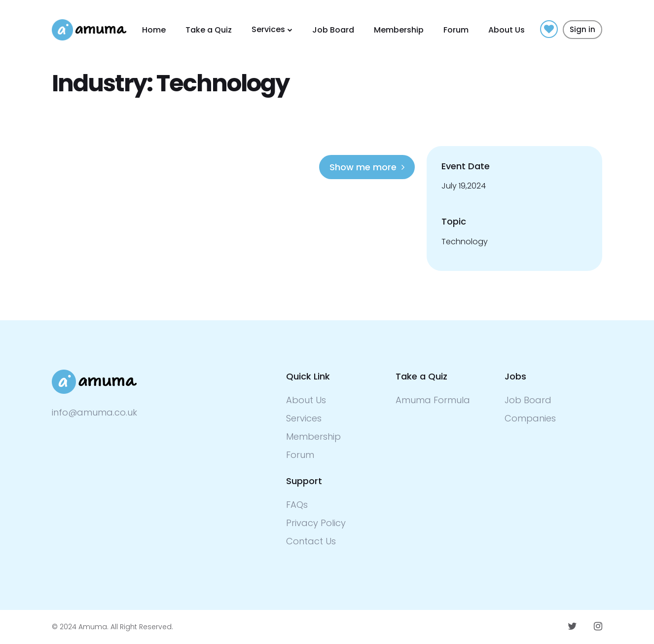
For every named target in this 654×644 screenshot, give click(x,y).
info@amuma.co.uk (94, 412)
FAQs (297, 505)
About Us (507, 30)
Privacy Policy (316, 523)
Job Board (333, 30)
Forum (456, 30)
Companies (530, 418)
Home (154, 30)
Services (268, 29)
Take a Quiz (209, 30)
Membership (399, 30)
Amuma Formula (433, 400)
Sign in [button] (582, 29)
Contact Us (311, 541)
